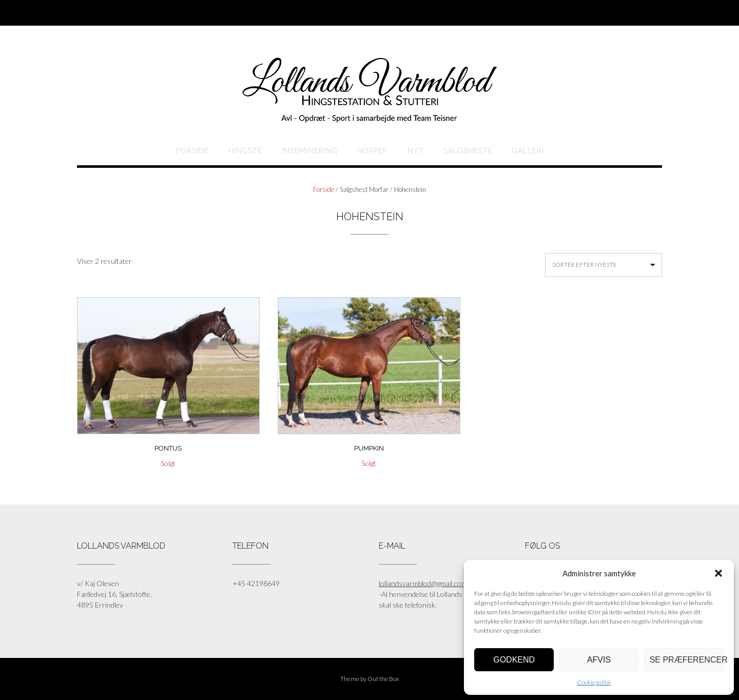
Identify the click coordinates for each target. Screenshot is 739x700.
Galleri (528, 151)
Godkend (514, 660)
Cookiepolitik (594, 682)
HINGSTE (245, 151)
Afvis (599, 660)
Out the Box (383, 679)
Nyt (416, 151)
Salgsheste (468, 151)
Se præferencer (687, 660)
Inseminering (310, 151)
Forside (192, 151)
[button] (718, 573)
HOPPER (373, 151)
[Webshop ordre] (604, 265)
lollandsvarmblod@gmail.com (423, 583)
